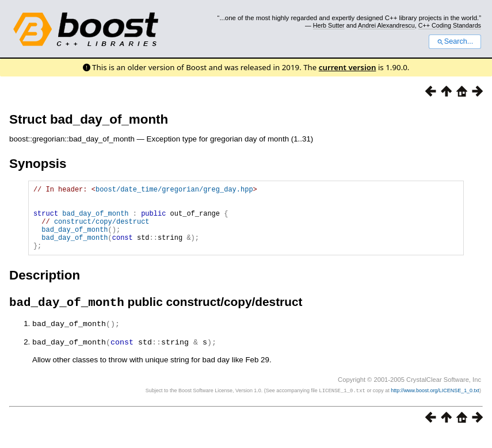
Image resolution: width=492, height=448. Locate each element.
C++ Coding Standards (450, 25)
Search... (455, 41)
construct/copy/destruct (102, 230)
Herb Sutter (329, 25)
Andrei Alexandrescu (386, 25)
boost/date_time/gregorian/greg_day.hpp (174, 191)
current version (348, 67)
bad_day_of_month (95, 220)
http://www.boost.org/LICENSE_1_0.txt (435, 405)
